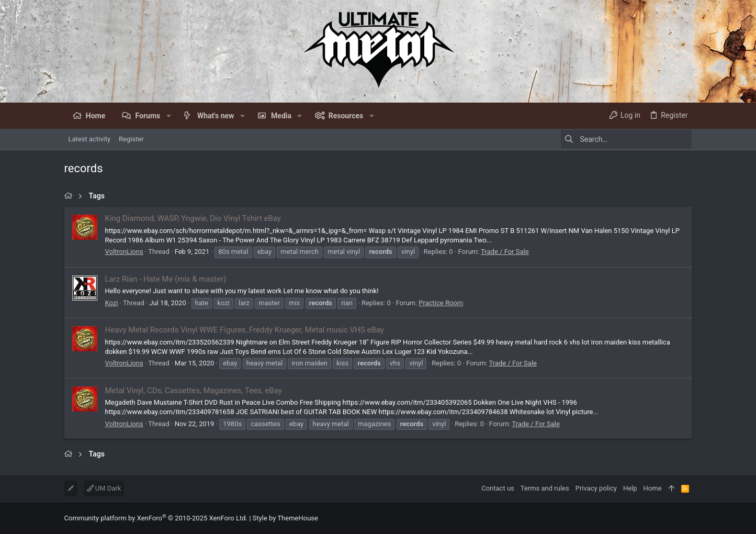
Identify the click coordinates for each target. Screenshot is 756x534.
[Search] (626, 139)
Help (630, 488)
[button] (168, 116)
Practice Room (441, 303)
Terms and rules (545, 488)
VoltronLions (124, 252)
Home (653, 488)
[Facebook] (687, 518)
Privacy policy (596, 488)
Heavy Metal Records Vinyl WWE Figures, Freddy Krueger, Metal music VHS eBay (245, 330)
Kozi (112, 303)
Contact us (498, 488)
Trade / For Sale (505, 252)
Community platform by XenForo (156, 518)
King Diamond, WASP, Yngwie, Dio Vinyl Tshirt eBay (193, 218)
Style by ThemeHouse (285, 518)
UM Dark (104, 488)
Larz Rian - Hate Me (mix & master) (166, 279)
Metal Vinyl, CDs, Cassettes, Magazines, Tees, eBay (194, 391)
